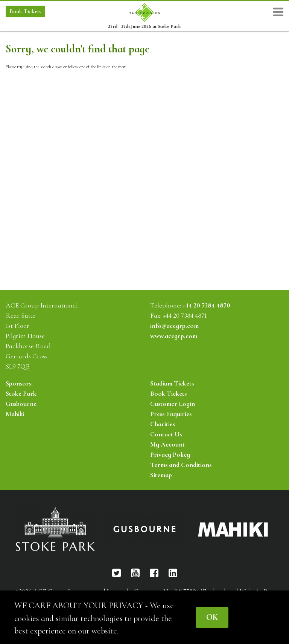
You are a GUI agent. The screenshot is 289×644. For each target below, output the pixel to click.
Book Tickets (168, 393)
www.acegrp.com (174, 336)
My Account (167, 444)
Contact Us (166, 434)
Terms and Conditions (181, 465)
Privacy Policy (170, 454)
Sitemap (161, 475)
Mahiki (15, 414)
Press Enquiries (171, 414)
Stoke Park (21, 393)
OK (212, 617)
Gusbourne (21, 404)
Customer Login (173, 404)
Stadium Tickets (172, 383)
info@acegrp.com (174, 326)
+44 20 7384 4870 (206, 305)
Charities (163, 424)
